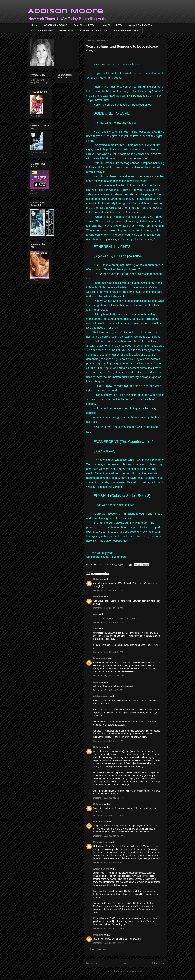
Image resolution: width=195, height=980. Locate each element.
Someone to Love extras (127, 31)
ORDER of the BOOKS (56, 25)
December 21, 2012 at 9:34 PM (108, 862)
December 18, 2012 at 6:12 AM (108, 622)
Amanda (97, 682)
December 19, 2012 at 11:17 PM (109, 798)
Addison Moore (66, 11)
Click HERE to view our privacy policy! (40, 81)
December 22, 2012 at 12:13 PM (109, 928)
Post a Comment (98, 949)
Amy (96, 614)
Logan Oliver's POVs (111, 25)
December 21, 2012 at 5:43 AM (108, 815)
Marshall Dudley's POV (140, 25)
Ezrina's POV (66, 31)
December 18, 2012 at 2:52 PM (108, 690)
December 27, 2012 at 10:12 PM (109, 943)
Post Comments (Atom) (132, 971)
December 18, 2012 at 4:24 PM (108, 741)
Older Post (158, 963)
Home (34, 25)
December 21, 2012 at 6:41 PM (108, 836)
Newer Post (93, 963)
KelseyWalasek (101, 842)
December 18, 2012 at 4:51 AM (108, 590)
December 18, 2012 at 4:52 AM (108, 608)
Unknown (98, 579)
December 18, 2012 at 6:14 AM (108, 652)
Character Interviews (42, 31)
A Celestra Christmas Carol (93, 31)
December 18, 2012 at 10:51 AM (109, 676)
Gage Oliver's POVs (84, 25)
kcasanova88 (100, 658)
